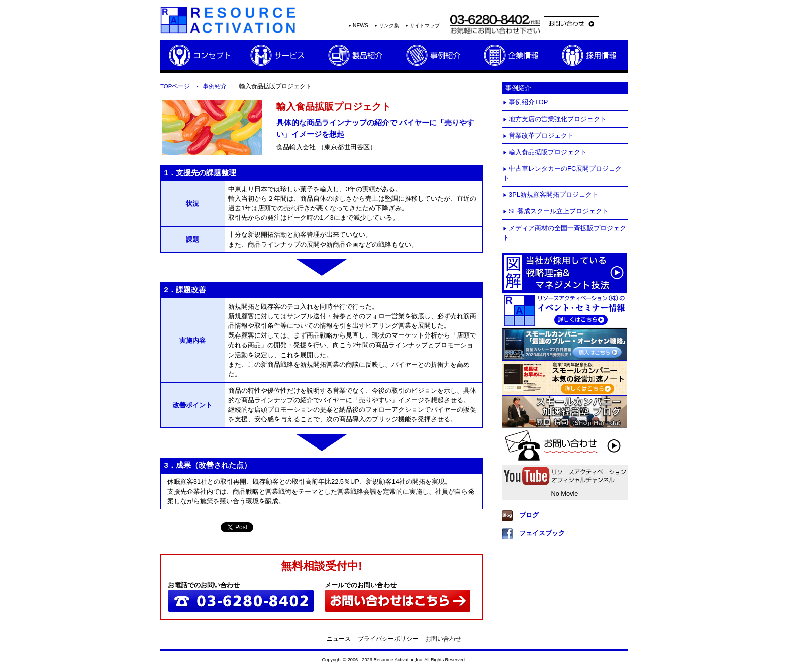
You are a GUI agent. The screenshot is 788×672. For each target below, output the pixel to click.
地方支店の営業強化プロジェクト (558, 119)
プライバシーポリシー (388, 639)
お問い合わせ (443, 639)
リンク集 (389, 25)
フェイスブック (533, 534)
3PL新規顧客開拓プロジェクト (554, 195)
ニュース (339, 639)
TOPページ (175, 86)
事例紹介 (215, 86)
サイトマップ (425, 25)
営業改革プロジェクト (541, 135)
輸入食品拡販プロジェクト (548, 152)
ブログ (520, 516)
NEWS (361, 25)
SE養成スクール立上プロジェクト (559, 211)
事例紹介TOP (528, 102)
